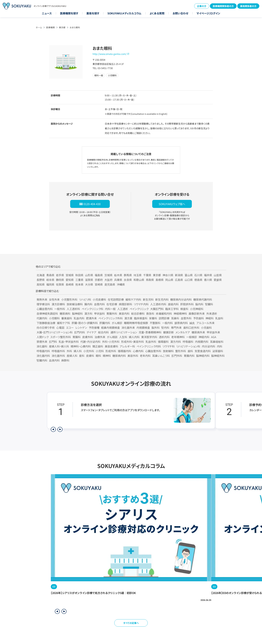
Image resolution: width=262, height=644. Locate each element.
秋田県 (79, 275)
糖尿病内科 (119, 356)
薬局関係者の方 (248, 6)
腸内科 (88, 304)
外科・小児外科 (111, 342)
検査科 (184, 309)
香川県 (208, 280)
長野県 (41, 280)
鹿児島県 (110, 284)
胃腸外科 (112, 313)
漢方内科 (176, 342)
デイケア (91, 332)
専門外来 (176, 328)
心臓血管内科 (45, 309)
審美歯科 (67, 318)
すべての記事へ (131, 623)
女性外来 (54, 299)
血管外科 (186, 318)
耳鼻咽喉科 (217, 342)
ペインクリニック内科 (149, 346)
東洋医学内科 (149, 337)
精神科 (107, 356)
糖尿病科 (65, 313)
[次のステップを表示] (60, 429)
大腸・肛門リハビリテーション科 (55, 332)
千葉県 (147, 275)
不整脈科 (155, 323)
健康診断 (168, 332)
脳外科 (156, 328)
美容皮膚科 (111, 346)
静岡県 (60, 280)
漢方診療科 (58, 304)
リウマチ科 (169, 346)
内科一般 (110, 309)
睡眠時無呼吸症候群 (136, 323)
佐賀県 (60, 284)
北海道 (41, 275)
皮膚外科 (88, 337)
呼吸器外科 (58, 351)
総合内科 (103, 332)
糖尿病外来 (198, 332)
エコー (70, 328)
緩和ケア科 (63, 323)
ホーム (39, 27)
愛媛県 (218, 280)
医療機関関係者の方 (223, 6)
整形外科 (181, 351)
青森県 (50, 275)
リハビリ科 (85, 299)
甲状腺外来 (213, 332)
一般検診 (192, 337)
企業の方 (202, 6)
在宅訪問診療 (116, 299)
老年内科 (145, 356)
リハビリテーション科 (188, 346)
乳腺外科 (151, 342)
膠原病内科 (181, 323)
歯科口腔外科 (191, 328)
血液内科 (54, 360)
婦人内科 (134, 337)
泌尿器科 (218, 351)
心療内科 (138, 351)
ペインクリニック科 (92, 309)
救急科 (150, 313)
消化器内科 (43, 356)
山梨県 (218, 275)
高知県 (41, 284)
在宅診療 (112, 304)
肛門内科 (80, 332)
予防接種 (94, 328)
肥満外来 (91, 318)
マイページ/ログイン (208, 13)
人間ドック (43, 337)
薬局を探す (93, 13)
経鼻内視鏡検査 (110, 328)
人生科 (123, 337)
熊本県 (79, 284)
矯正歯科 (98, 346)
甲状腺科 (99, 313)
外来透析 (212, 313)
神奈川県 (168, 275)
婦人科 (78, 351)
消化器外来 (128, 328)
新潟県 (179, 275)
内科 (220, 346)
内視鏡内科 (202, 342)
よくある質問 (157, 13)
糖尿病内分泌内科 (181, 299)
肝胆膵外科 (187, 304)
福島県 (99, 275)
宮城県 (70, 275)
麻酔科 (65, 360)
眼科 (98, 356)
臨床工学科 (172, 309)
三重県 (79, 280)
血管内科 (99, 304)
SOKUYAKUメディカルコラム (124, 13)
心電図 (60, 328)
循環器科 (163, 342)
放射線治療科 (75, 304)
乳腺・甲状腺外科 (69, 342)
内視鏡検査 (143, 328)
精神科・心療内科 (81, 346)
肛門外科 (177, 356)
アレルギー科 (127, 346)
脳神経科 (77, 313)
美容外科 (133, 356)
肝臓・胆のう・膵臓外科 (85, 323)
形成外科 (111, 351)
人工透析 (123, 309)
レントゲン (81, 328)
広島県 (179, 280)
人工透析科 (73, 309)
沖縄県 (121, 284)
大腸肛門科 (157, 309)
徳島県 (198, 280)
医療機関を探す (69, 13)
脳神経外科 (218, 356)
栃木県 (118, 275)
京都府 (99, 280)
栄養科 (153, 318)
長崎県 (70, 284)
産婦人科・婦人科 (59, 346)
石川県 (198, 275)
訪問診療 (164, 318)
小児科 (100, 351)
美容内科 (124, 313)
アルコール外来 (206, 323)
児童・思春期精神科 (150, 332)
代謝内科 (42, 318)
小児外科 (89, 351)
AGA (214, 337)
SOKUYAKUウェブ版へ (172, 204)
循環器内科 (124, 351)
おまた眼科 (75, 27)
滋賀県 (89, 280)
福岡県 (50, 284)
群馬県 (128, 275)
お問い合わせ (180, 13)
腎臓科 (209, 304)
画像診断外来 (197, 313)
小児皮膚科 (99, 299)
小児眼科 (54, 318)
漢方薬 (128, 318)
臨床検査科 (141, 318)
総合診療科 (138, 313)
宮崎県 (99, 284)
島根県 (160, 280)
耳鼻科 (175, 318)
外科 (69, 351)
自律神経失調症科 (47, 313)
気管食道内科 (203, 351)
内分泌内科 (209, 346)
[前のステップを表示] (53, 429)
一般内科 (167, 323)
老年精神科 (178, 337)
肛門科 (53, 342)
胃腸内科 (189, 356)
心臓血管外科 (153, 351)
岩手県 (60, 275)
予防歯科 (199, 318)
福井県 (208, 275)
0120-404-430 (92, 204)
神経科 (210, 318)
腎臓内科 (42, 360)
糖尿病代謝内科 (203, 299)
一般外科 (60, 309)
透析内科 (164, 337)
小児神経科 (197, 309)
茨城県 (108, 275)
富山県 (189, 275)
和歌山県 (139, 280)
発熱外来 (42, 299)
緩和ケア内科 (133, 299)
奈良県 (128, 280)
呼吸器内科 (43, 351)
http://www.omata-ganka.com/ (110, 54)
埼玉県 (138, 275)
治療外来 (100, 337)
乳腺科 (219, 318)
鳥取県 (150, 280)
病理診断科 (125, 304)
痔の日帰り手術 (46, 328)
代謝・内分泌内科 (90, 342)
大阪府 (108, 280)
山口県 (189, 280)
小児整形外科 (69, 299)
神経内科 (204, 337)
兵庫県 (118, 280)
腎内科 (165, 328)
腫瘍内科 (173, 304)
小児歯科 (206, 328)
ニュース (47, 13)
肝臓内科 (105, 323)
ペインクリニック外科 (111, 318)
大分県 (89, 284)
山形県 (89, 275)
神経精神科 (180, 313)
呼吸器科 (188, 342)
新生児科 (148, 299)
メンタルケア (183, 332)
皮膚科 (90, 356)
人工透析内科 (158, 304)
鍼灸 (192, 323)
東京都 (62, 27)
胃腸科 (77, 337)
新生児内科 (162, 299)
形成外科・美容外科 (133, 342)
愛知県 (70, 280)
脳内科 (199, 304)
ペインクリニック (139, 309)
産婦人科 (72, 356)
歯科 (190, 351)
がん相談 (112, 337)
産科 (82, 356)
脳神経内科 (203, 356)
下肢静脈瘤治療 (46, 323)
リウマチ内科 (141, 304)
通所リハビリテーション (124, 332)
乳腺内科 (79, 318)
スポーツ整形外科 (61, 337)
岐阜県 (50, 280)
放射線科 (168, 351)
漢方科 (88, 313)
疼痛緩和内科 (164, 313)
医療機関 (50, 27)
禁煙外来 (42, 342)
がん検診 (117, 323)
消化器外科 (58, 356)
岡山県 (169, 280)
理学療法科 (43, 304)
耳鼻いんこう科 (161, 356)
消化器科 (42, 346)
